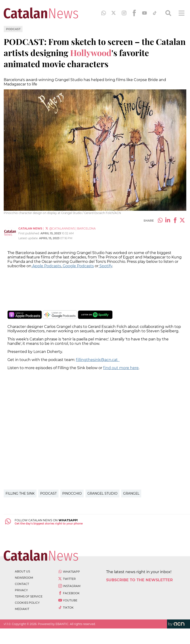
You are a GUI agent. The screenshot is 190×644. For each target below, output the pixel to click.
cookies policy (27, 603)
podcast (48, 493)
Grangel (131, 493)
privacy (21, 590)
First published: (29, 233)
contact (22, 584)
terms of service (29, 596)
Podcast (13, 29)
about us (22, 571)
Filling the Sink (20, 493)
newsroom (24, 578)
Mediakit (22, 609)
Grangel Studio (102, 493)
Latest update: (29, 238)
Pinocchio (72, 493)
